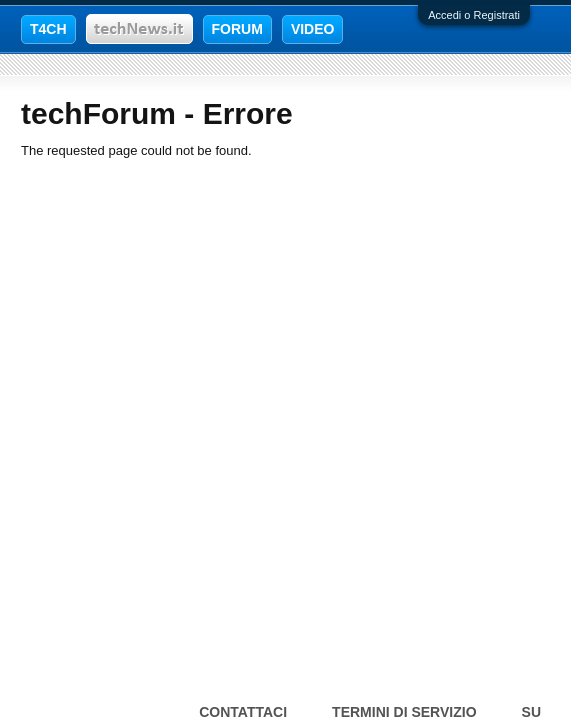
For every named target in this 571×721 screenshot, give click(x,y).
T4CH (48, 29)
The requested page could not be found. (136, 150)
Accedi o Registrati (474, 15)
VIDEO (313, 29)
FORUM (237, 29)
